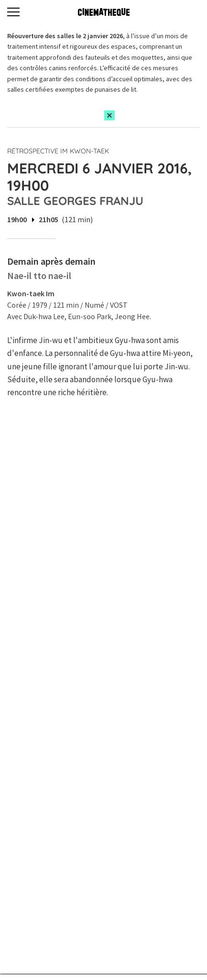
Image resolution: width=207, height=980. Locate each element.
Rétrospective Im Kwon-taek (58, 151)
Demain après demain (51, 261)
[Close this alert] (109, 115)
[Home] (104, 12)
